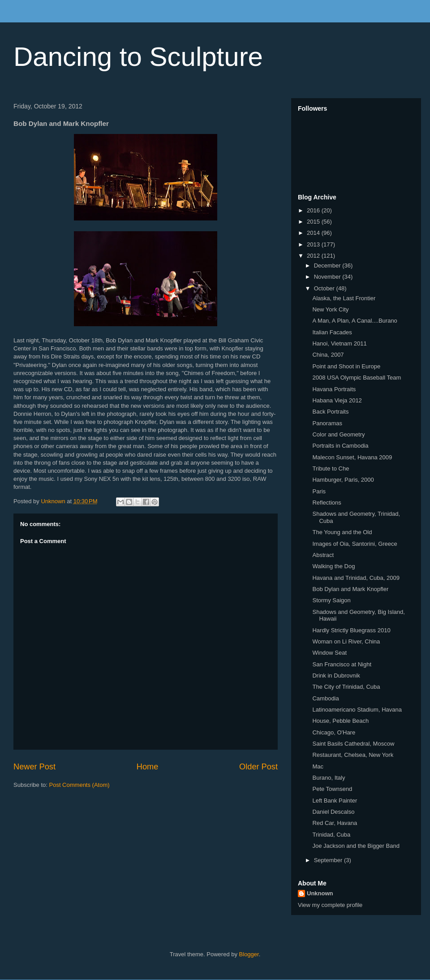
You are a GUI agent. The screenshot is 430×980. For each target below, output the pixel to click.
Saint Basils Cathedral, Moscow (353, 744)
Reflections (327, 503)
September (329, 860)
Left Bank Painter (335, 801)
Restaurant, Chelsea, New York (353, 755)
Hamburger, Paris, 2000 (343, 480)
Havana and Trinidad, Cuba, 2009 (356, 578)
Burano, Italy (329, 778)
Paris (319, 491)
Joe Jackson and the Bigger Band (356, 846)
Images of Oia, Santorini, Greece (355, 544)
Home (148, 767)
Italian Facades (332, 332)
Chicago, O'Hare (334, 732)
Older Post (258, 767)
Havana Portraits (334, 389)
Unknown (320, 893)
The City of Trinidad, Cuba (346, 687)
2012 (314, 256)
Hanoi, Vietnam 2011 (339, 343)
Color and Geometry (338, 434)
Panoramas (327, 423)
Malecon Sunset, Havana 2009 (352, 457)
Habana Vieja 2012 (337, 400)
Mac (318, 766)
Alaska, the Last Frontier (344, 298)
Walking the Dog (333, 566)
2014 (314, 233)
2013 (314, 244)
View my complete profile (330, 905)
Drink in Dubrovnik (336, 676)
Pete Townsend (332, 789)
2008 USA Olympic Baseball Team (357, 378)
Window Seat (329, 653)
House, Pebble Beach (340, 721)
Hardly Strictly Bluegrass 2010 (351, 630)
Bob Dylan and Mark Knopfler (350, 589)
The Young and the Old (342, 532)
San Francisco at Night (342, 664)
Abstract (323, 555)
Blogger (249, 954)
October (325, 288)
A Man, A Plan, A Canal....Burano (355, 321)
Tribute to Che (331, 468)
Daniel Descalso (333, 812)
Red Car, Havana (335, 823)
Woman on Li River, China (346, 641)
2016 (314, 210)
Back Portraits (330, 412)
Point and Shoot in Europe (346, 366)
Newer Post (34, 767)
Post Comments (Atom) (80, 785)
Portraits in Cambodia (340, 446)
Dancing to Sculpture (138, 57)
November (328, 277)
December (328, 266)
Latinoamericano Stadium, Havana (357, 710)
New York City (330, 309)
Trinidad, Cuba (331, 835)
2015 (314, 222)
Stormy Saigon (331, 600)
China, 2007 (328, 355)
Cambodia (325, 698)
